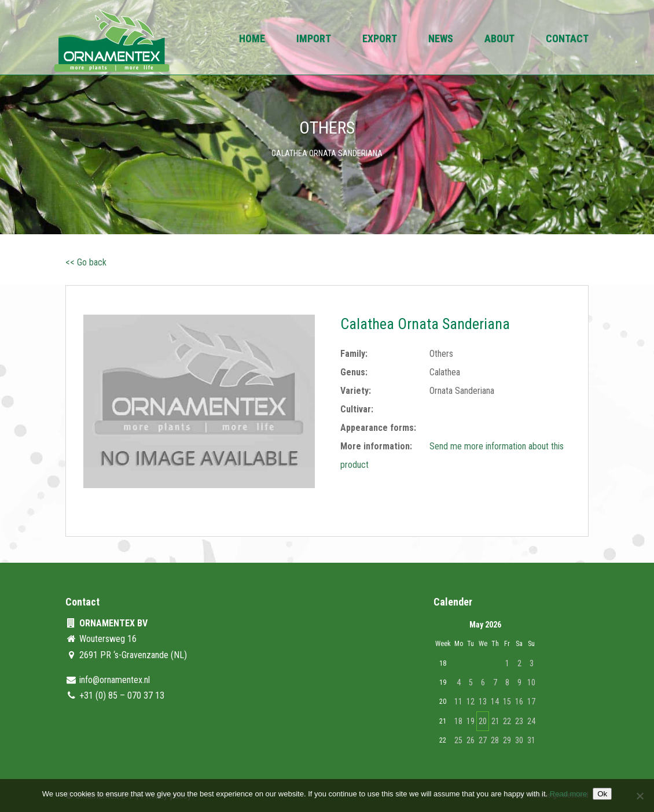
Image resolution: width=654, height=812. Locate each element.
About (499, 40)
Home (252, 40)
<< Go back (86, 262)
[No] (640, 796)
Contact (567, 40)
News (441, 40)
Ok (602, 794)
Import (314, 40)
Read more (568, 794)
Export (380, 40)
